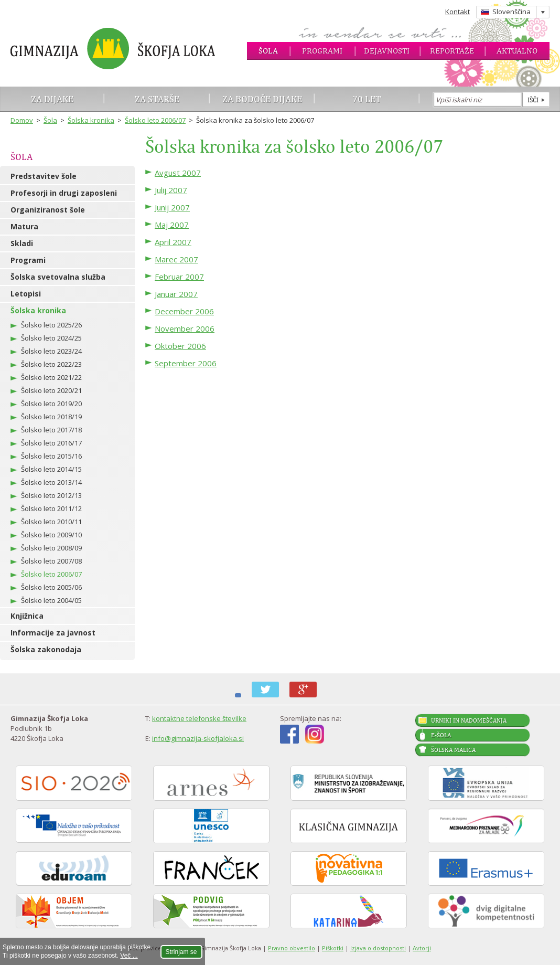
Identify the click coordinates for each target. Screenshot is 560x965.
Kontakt (457, 12)
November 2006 (185, 328)
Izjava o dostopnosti (378, 948)
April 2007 (173, 242)
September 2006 (186, 363)
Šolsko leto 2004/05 (51, 600)
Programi (322, 51)
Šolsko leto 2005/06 (51, 587)
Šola (268, 51)
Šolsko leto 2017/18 (51, 430)
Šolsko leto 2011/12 (51, 508)
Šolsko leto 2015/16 (51, 456)
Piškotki (333, 948)
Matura (24, 226)
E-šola (441, 735)
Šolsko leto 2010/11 (51, 522)
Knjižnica (27, 616)
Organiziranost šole (48, 210)
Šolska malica (453, 750)
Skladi (22, 243)
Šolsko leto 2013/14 (51, 482)
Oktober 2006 (180, 346)
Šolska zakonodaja (46, 649)
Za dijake (52, 99)
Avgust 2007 (178, 173)
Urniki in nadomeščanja (469, 720)
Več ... (129, 956)
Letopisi (26, 294)
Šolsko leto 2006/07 (155, 120)
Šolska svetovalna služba (58, 277)
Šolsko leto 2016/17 (51, 443)
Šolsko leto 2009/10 (51, 535)
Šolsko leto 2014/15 (51, 469)
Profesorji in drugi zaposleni (64, 193)
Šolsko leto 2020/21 (51, 390)
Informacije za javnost (53, 633)
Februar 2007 (179, 277)
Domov (22, 120)
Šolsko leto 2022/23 (51, 364)
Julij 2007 (171, 190)
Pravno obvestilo (292, 948)
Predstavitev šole (44, 176)
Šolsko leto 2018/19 (51, 417)
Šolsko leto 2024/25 (51, 338)
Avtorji (422, 948)
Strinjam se (181, 952)
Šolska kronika (91, 120)
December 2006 (184, 311)
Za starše (157, 99)
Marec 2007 (176, 259)
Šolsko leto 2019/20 (51, 404)
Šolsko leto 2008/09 (51, 548)
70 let (367, 99)
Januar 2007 (176, 294)
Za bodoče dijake (262, 99)
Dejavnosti (387, 51)
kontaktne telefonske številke (199, 718)
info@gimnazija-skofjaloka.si (198, 738)
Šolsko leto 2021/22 (51, 377)
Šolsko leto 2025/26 (51, 325)
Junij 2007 (172, 207)
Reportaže (452, 51)
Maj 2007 (172, 225)
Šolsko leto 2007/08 (51, 561)
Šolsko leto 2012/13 (51, 495)
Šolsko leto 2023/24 (51, 351)
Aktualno (517, 51)
